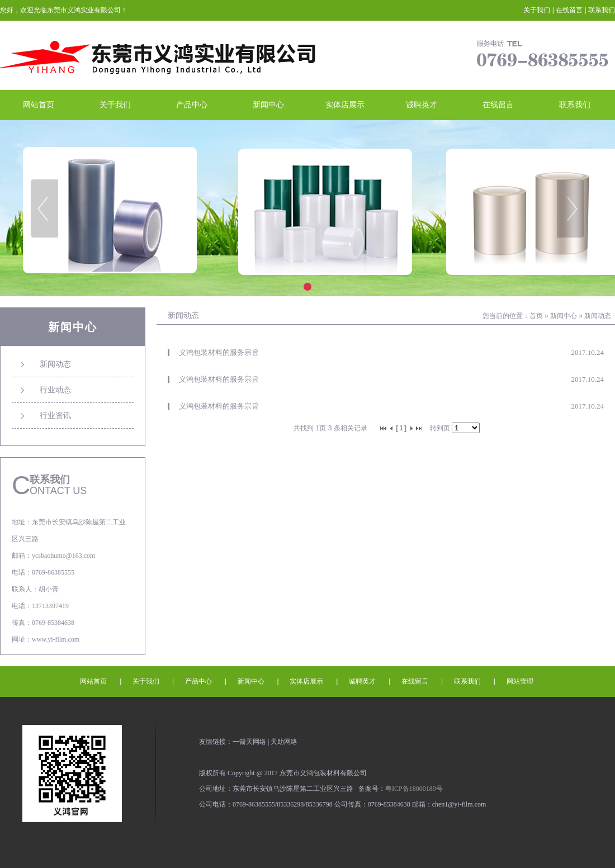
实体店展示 (345, 105)
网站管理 (520, 681)
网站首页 (39, 105)
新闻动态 (598, 316)
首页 (536, 316)
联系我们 (602, 10)
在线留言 (569, 10)
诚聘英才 (422, 105)
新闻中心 (268, 105)
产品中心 (192, 105)
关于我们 (537, 10)
